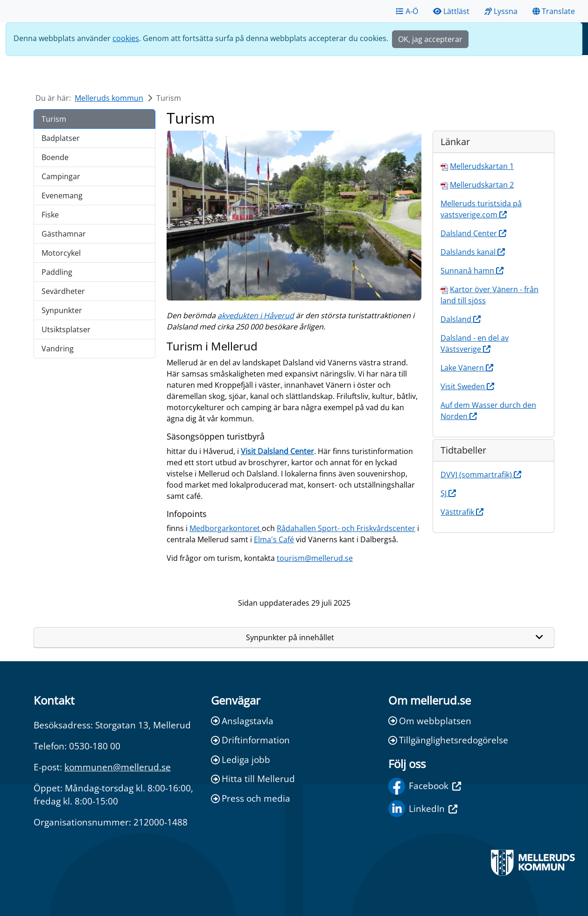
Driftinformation (250, 740)
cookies (126, 38)
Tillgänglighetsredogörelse (448, 740)
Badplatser (61, 138)
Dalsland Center (473, 233)
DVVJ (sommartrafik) (481, 475)
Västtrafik (462, 512)
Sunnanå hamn (472, 271)
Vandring (58, 349)
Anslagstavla (242, 721)
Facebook (425, 786)
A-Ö (407, 11)
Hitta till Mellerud (253, 779)
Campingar (61, 176)
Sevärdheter (63, 291)
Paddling (57, 272)
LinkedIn (423, 809)
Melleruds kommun (109, 98)
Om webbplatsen (430, 721)
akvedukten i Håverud (256, 315)
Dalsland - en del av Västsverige (475, 343)
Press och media (251, 798)
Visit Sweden (467, 386)
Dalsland (461, 319)
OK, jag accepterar (430, 39)
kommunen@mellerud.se (118, 767)
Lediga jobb (241, 759)
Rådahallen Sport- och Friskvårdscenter (346, 528)
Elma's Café (274, 539)
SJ (448, 493)
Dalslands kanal (473, 252)
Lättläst (451, 11)
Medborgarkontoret (226, 528)
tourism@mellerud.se (315, 558)
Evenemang (62, 196)
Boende (55, 157)
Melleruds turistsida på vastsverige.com (481, 209)
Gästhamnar (64, 234)
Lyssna (501, 11)
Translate (554, 11)
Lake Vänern (467, 368)
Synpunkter (62, 310)
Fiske (50, 215)
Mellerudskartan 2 (482, 185)
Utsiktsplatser (66, 329)
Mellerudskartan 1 (482, 166)
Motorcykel (61, 253)
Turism (54, 119)
